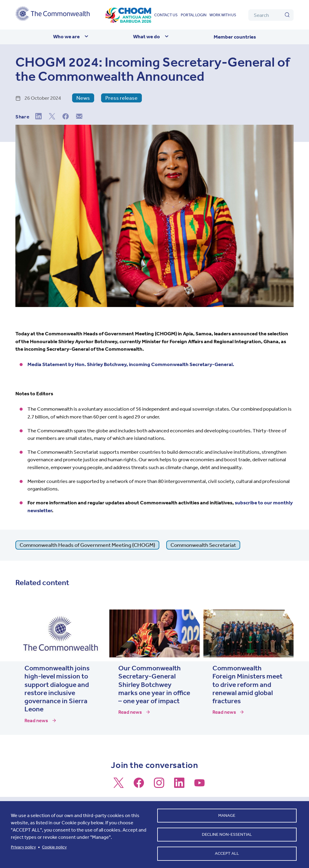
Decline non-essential (227, 834)
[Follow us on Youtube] (199, 785)
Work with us (223, 15)
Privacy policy (23, 846)
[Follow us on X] (119, 785)
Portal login (194, 15)
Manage (227, 814)
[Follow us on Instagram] (159, 785)
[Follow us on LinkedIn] (179, 785)
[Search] (271, 15)
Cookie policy (54, 846)
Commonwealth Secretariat (203, 545)
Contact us (166, 15)
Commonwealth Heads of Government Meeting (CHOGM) (87, 545)
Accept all (227, 853)
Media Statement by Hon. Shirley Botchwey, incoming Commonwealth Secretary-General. (131, 364)
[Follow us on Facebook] (139, 785)
